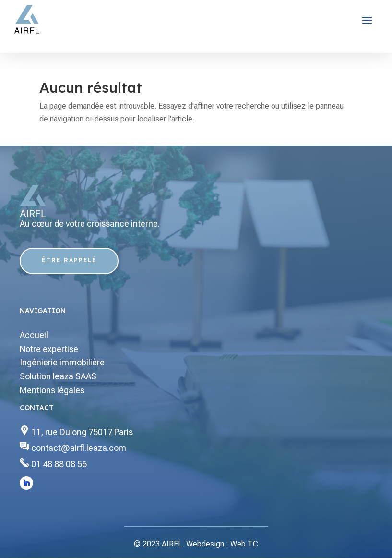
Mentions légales (52, 390)
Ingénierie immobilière (62, 362)
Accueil (34, 335)
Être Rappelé (69, 260)
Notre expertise (49, 349)
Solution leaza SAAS (58, 376)
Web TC (244, 544)
